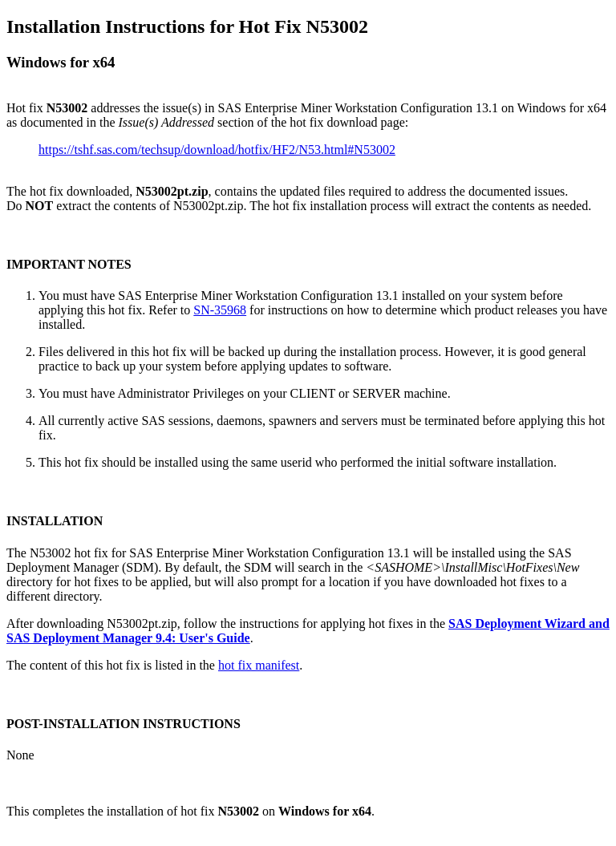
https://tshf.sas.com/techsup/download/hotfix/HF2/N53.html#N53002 (217, 150)
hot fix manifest (259, 665)
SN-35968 (220, 310)
